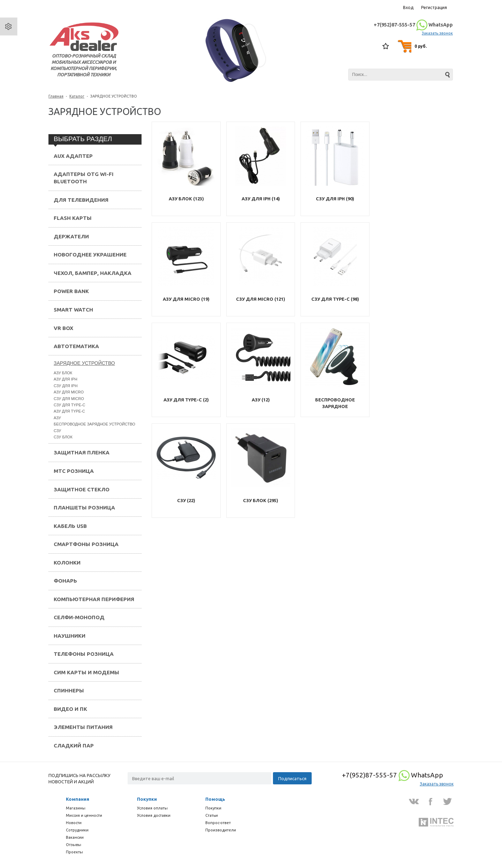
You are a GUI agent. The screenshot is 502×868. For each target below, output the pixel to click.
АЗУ (57, 418)
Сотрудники (77, 830)
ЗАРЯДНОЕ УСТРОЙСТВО (84, 363)
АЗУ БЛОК (63, 373)
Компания (78, 799)
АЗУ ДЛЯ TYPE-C (69, 411)
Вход (408, 7)
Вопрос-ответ (218, 823)
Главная (56, 96)
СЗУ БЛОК (63, 437)
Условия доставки (154, 815)
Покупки (147, 799)
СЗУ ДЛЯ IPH (66, 386)
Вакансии (75, 837)
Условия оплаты (152, 808)
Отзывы (74, 845)
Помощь (215, 799)
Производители (221, 830)
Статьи (212, 815)
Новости (74, 823)
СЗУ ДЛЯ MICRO (69, 399)
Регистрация (434, 7)
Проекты (74, 852)
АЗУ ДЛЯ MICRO (69, 392)
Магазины (76, 808)
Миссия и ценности (84, 815)
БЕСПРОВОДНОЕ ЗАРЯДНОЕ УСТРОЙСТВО (94, 424)
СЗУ (57, 431)
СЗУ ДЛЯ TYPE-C (69, 405)
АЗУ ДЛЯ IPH (66, 379)
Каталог (77, 96)
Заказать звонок (437, 33)
